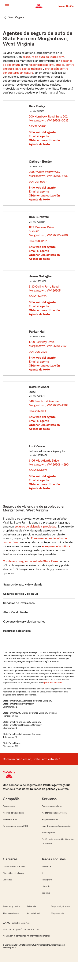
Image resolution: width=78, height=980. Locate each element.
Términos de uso (11, 913)
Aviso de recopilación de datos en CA (21, 929)
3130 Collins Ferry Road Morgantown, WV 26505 (45, 289)
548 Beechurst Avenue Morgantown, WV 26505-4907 (49, 403)
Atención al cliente (15, 612)
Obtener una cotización (44, 140)
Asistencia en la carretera (54, 813)
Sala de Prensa (10, 819)
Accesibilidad (33, 913)
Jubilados (7, 880)
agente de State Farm (53, 683)
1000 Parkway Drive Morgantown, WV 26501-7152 (48, 344)
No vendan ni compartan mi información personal (26, 936)
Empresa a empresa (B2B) (16, 826)
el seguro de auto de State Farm (43, 57)
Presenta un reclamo (52, 806)
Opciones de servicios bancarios (24, 622)
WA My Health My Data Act (16, 923)
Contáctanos (9, 806)
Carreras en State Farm (14, 866)
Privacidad (32, 906)
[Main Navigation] (7, 6)
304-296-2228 (38, 352)
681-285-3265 (38, 126)
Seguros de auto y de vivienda (23, 585)
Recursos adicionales (17, 631)
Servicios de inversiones (19, 603)
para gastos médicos (29, 69)
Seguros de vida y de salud (21, 594)
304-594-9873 (38, 470)
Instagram (47, 880)
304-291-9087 (38, 182)
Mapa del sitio (58, 913)
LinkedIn (46, 886)
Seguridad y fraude (60, 906)
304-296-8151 (37, 411)
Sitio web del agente (42, 132)
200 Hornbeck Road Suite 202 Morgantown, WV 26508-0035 (49, 119)
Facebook (47, 866)
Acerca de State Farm (14, 813)
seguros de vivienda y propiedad (36, 527)
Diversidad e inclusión (13, 873)
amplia (60, 65)
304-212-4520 (38, 296)
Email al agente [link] (39, 136)
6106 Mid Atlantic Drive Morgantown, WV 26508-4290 (49, 463)
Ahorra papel (48, 833)
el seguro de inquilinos (56, 546)
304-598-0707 (38, 241)
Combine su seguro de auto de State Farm (30, 561)
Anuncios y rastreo (12, 906)
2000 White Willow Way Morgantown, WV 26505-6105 (48, 174)
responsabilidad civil (41, 65)
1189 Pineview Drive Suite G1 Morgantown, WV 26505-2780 (48, 231)
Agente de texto (39, 144)
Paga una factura (50, 819)
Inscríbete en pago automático (56, 826)
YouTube (46, 893)
